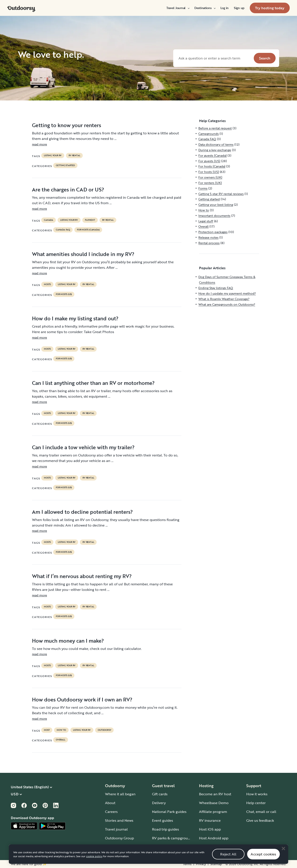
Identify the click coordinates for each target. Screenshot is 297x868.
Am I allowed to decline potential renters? (82, 512)
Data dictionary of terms (216, 144)
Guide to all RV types (169, 847)
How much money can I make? (68, 641)
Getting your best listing (216, 205)
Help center (256, 803)
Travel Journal (178, 8)
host (47, 730)
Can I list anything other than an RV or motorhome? (93, 383)
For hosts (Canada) (88, 230)
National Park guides (169, 812)
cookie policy (94, 865)
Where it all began (120, 794)
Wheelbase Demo (214, 803)
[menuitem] (178, 8)
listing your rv (53, 156)
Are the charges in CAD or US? (68, 189)
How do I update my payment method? (227, 293)
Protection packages (213, 232)
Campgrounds (209, 134)
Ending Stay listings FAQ (216, 288)
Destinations (205, 8)
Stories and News (119, 820)
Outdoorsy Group (119, 838)
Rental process (209, 243)
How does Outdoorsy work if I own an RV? (82, 699)
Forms (203, 188)
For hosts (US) (64, 294)
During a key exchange (215, 150)
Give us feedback (260, 820)
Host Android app (214, 838)
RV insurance (210, 820)
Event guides (163, 820)
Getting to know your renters (67, 125)
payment (90, 220)
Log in (225, 8)
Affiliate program (213, 812)
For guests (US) (209, 161)
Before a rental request (215, 128)
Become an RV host (215, 794)
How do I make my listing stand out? (75, 318)
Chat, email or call (261, 812)
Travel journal (116, 829)
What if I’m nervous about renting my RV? (82, 576)
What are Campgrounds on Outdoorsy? (227, 304)
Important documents (214, 216)
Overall (61, 740)
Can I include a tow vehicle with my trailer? (83, 447)
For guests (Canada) (212, 155)
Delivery (159, 803)
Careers (111, 812)
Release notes (208, 237)
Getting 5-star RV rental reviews (221, 194)
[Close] (283, 857)
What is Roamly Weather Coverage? (224, 299)
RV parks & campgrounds (173, 838)
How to (61, 730)
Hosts (47, 284)
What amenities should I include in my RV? (83, 254)
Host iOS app (210, 829)
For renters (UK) (210, 183)
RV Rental (74, 156)
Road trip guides (165, 829)
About (110, 803)
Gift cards (160, 794)
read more (39, 144)
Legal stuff (206, 221)
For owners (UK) (210, 177)
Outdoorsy (104, 730)
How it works (257, 794)
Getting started (65, 165)
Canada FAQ (63, 230)
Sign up (239, 8)
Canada (49, 220)
